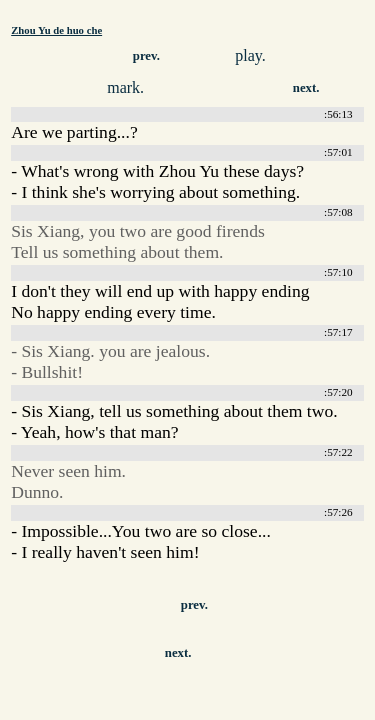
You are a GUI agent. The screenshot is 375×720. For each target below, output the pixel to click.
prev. (146, 56)
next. (306, 88)
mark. (125, 87)
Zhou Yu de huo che (56, 30)
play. (250, 55)
